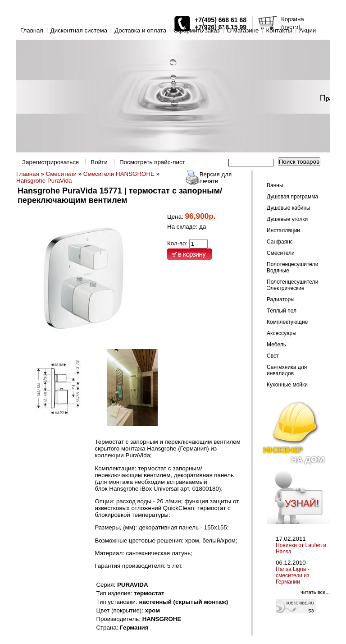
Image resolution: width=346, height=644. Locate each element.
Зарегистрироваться (50, 162)
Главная (32, 30)
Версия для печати (216, 178)
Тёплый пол (282, 311)
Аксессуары (282, 333)
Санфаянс (280, 242)
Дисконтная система (79, 30)
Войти (99, 162)
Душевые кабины (289, 208)
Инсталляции (283, 230)
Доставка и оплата (140, 30)
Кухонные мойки (287, 385)
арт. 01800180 (200, 489)
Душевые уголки (287, 219)
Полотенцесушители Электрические (292, 285)
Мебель (276, 345)
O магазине (243, 30)
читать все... (315, 592)
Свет (273, 356)
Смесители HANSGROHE (119, 174)
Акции (307, 30)
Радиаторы (281, 299)
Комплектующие (287, 322)
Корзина (293, 19)
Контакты (279, 30)
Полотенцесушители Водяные (292, 267)
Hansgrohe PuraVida (44, 181)
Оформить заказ (197, 30)
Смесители (61, 174)
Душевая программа (292, 197)
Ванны (275, 185)
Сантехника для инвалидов (287, 370)
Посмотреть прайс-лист (152, 162)
